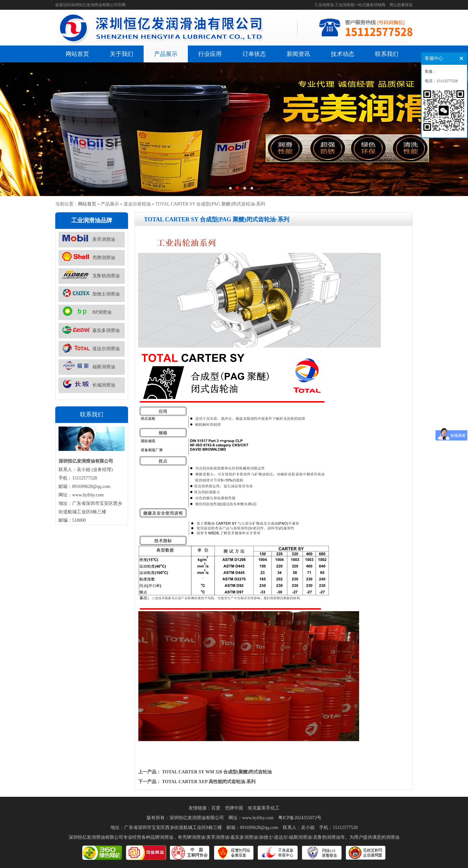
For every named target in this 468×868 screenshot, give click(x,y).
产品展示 (166, 54)
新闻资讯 (298, 54)
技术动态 (343, 54)
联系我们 (387, 54)
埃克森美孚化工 (264, 808)
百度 (216, 808)
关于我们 (122, 54)
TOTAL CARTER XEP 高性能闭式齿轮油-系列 (209, 782)
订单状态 (254, 54)
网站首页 (77, 54)
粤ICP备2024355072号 (300, 818)
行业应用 (210, 54)
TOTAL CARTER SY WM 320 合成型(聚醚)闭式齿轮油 (217, 772)
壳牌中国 (234, 808)
